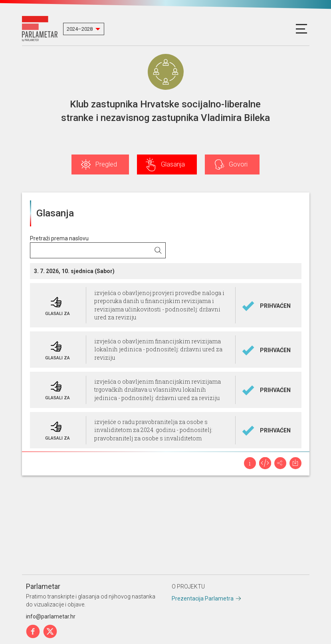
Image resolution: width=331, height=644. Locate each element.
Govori (238, 164)
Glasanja (173, 164)
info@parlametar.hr (51, 616)
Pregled (106, 164)
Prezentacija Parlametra (203, 598)
